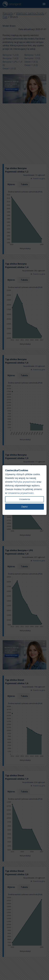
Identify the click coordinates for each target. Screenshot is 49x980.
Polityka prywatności (25, 482)
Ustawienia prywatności (21, 493)
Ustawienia (24, 499)
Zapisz (24, 507)
